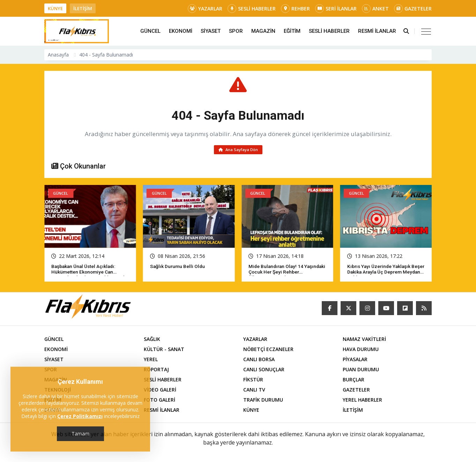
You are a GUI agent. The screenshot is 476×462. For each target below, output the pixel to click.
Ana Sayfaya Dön (238, 150)
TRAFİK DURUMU (263, 401)
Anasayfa (58, 55)
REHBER (295, 9)
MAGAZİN (263, 31)
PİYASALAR (355, 361)
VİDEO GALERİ (160, 391)
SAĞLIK (152, 340)
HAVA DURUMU (361, 351)
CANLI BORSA (259, 361)
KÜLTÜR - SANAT (164, 351)
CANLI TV (254, 391)
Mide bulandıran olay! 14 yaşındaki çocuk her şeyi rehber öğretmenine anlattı (286, 273)
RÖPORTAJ (156, 371)
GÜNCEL (150, 31)
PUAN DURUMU (361, 371)
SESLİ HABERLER (252, 9)
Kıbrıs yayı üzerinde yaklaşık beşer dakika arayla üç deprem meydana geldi (383, 273)
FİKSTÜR (253, 381)
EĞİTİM (292, 31)
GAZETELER (413, 9)
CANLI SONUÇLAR (264, 371)
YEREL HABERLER (362, 401)
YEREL (151, 361)
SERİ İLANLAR (336, 9)
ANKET (375, 9)
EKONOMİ (181, 31)
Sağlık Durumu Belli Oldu (178, 268)
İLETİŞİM (83, 8)
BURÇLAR (354, 381)
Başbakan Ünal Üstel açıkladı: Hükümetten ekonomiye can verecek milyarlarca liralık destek (90, 273)
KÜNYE (55, 8)
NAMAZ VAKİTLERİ (364, 340)
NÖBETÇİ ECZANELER (268, 351)
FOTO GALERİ (159, 401)
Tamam (80, 434)
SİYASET (211, 31)
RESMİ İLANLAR (377, 31)
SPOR (236, 31)
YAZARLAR (205, 9)
